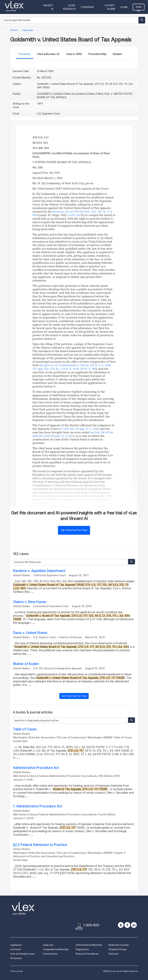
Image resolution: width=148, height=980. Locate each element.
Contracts (16, 949)
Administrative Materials (89, 945)
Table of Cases (25, 729)
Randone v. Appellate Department (39, 571)
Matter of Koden (26, 664)
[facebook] (127, 925)
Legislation (16, 945)
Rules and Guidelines (87, 954)
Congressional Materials (56, 949)
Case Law (48, 945)
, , (76, 369)
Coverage (87, 7)
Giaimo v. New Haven (30, 602)
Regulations (82, 949)
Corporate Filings (117, 949)
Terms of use (16, 971)
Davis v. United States (30, 633)
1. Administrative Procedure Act (38, 806)
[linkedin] (134, 925)
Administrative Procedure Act (36, 768)
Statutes (113, 954)
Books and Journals (119, 945)
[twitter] (121, 925)
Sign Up (138, 8)
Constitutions (50, 954)
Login (124, 7)
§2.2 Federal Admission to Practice (40, 845)
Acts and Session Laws (22, 954)
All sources (16, 958)
